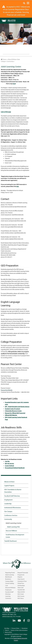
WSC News (21, 598)
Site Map (7, 628)
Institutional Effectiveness (13, 508)
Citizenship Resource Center (13, 411)
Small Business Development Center (15, 536)
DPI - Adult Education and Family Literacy (17, 407)
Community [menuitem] (10, 61)
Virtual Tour (21, 583)
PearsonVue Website (7, 390)
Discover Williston (11, 531)
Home (4, 59)
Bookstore (8, 579)
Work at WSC (21, 592)
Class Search (21, 579)
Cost (7, 585)
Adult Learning (10, 575)
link (18, 186)
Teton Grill (20, 588)
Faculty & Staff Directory (12, 496)
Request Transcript (23, 573)
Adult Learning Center (14, 523)
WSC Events (21, 596)
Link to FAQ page (6, 112)
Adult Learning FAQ (13, 527)
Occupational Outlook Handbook (15, 468)
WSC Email (21, 594)
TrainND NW (21, 590)
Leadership (8, 504)
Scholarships (21, 585)
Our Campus (8, 511)
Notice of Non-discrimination (19, 630)
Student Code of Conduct (13, 409)
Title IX (7, 630)
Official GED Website (11, 415)
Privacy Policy (15, 628)
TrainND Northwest (10, 541)
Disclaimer (25, 628)
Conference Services (11, 515)
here (14, 84)
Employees (8, 590)
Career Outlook (9, 466)
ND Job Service (10, 463)
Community (8, 519)
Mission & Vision (9, 482)
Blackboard (9, 577)
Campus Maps (9, 581)
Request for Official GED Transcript (15, 413)
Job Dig (7, 461)
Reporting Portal (10, 573)
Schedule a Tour (22, 581)
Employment (8, 500)
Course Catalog (10, 583)
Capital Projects (9, 486)
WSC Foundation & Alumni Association (13, 491)
